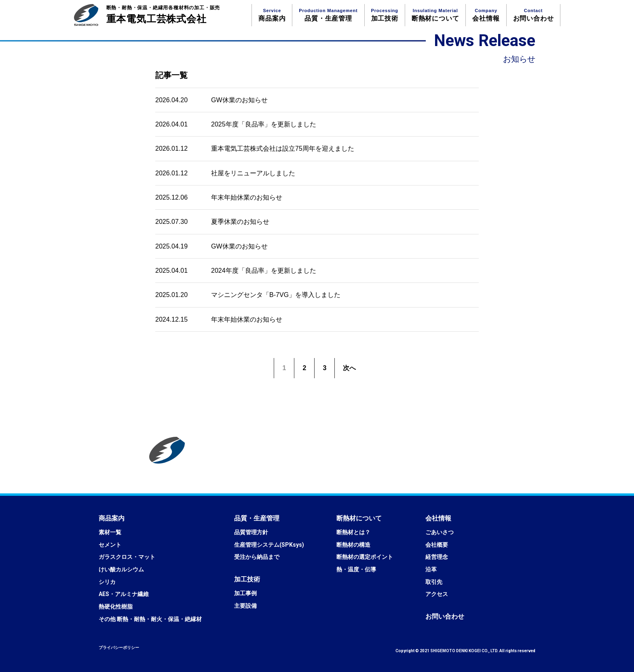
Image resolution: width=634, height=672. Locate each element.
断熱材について (435, 15)
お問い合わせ (534, 15)
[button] (112, 518)
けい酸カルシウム (121, 569)
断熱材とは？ (353, 532)
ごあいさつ (440, 532)
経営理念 (437, 557)
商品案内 (272, 15)
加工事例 (245, 593)
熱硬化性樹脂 (116, 607)
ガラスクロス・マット (127, 557)
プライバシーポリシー (119, 648)
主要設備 (245, 606)
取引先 (434, 582)
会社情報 (486, 15)
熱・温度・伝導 (356, 569)
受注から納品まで (257, 557)
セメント (110, 545)
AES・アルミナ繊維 (124, 594)
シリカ (107, 582)
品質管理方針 (251, 532)
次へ (349, 368)
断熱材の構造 (353, 545)
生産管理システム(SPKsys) (269, 545)
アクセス (437, 594)
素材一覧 (110, 532)
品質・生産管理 (328, 15)
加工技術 (385, 15)
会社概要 (437, 545)
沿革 (431, 569)
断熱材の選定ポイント (365, 557)
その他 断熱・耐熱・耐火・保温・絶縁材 (150, 619)
